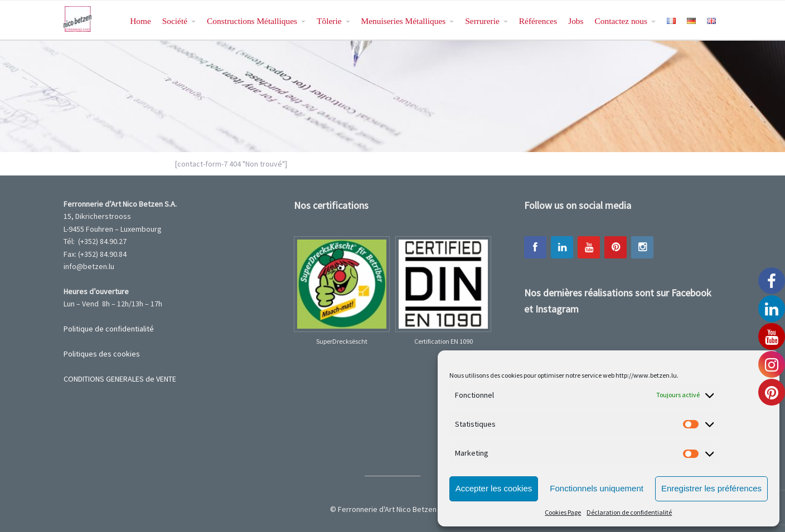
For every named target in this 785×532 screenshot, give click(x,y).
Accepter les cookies (494, 488)
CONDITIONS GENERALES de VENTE (120, 379)
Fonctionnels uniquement (597, 488)
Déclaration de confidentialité (629, 512)
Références (538, 21)
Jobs (576, 21)
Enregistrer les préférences (711, 488)
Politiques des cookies (102, 354)
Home (140, 21)
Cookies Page (563, 512)
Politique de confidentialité (109, 329)
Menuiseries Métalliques (404, 21)
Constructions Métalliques (252, 21)
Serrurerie (482, 21)
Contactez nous (621, 21)
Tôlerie (329, 21)
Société (175, 21)
